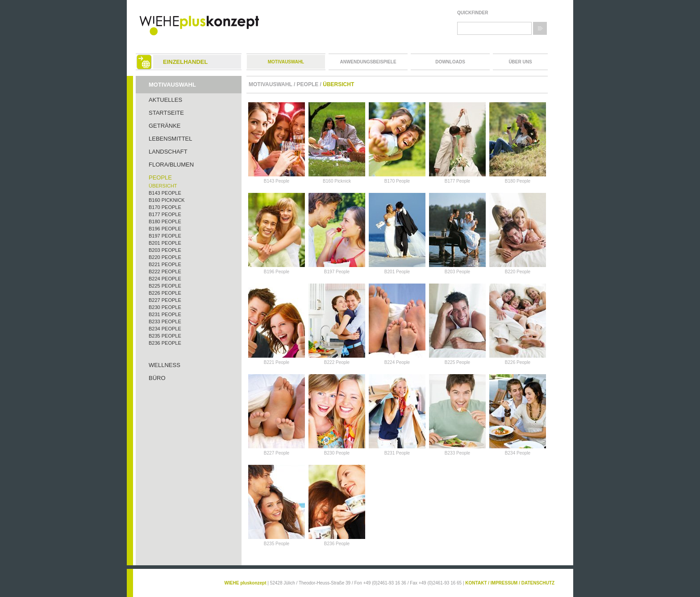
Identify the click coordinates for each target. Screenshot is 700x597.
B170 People (165, 207)
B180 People (165, 221)
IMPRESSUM (504, 583)
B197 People (165, 236)
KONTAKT (476, 583)
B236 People (165, 343)
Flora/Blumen (171, 165)
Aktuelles (165, 100)
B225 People (165, 286)
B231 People (165, 314)
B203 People (165, 250)
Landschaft (168, 152)
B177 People (165, 214)
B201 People (165, 243)
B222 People (165, 271)
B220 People (165, 257)
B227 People (165, 300)
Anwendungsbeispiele (368, 62)
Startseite (166, 113)
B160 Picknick (167, 200)
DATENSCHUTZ (538, 583)
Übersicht (163, 186)
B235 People (165, 336)
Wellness (165, 365)
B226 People (165, 293)
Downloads (450, 62)
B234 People (165, 329)
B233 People (165, 321)
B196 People (165, 229)
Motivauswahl (286, 62)
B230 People (165, 307)
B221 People (165, 264)
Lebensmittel (171, 139)
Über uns (520, 62)
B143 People (165, 193)
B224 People (165, 279)
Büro (157, 378)
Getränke (165, 126)
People (160, 177)
